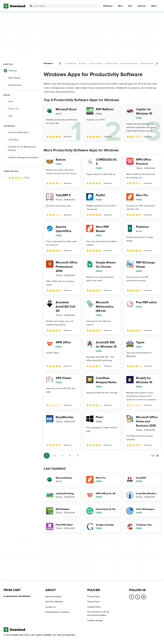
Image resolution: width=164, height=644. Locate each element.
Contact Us (51, 607)
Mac (120, 6)
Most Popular (12, 78)
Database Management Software (21, 157)
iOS (130, 6)
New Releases (13, 85)
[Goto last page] (155, 456)
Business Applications (16, 132)
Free (8, 102)
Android (141, 6)
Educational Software (129, 63)
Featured (10, 71)
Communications (96, 63)
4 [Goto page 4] (70, 456)
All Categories (71, 63)
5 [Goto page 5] (78, 456)
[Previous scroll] (60, 63)
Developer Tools (112, 63)
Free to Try (11, 109)
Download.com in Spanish (57, 612)
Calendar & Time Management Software (20, 149)
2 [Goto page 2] (55, 456)
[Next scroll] (157, 63)
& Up (16, 178)
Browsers (83, 63)
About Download (53, 597)
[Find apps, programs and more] (65, 6)
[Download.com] (14, 6)
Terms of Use (93, 602)
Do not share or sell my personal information (98, 613)
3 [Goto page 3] (62, 456)
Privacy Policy (94, 597)
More (155, 6)
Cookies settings (95, 620)
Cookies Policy (94, 607)
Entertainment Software (150, 63)
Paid (8, 116)
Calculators (11, 140)
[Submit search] (31, 6)
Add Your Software (54, 602)
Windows (108, 6)
